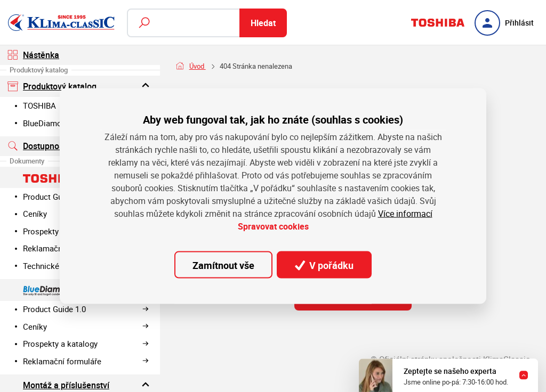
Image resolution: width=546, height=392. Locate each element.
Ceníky (86, 326)
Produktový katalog (80, 86)
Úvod (198, 66)
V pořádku (324, 265)
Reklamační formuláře (86, 361)
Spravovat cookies (273, 226)
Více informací (405, 214)
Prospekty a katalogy (86, 344)
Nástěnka (33, 55)
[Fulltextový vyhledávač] (207, 23)
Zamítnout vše (223, 265)
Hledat (263, 23)
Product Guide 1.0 (86, 309)
